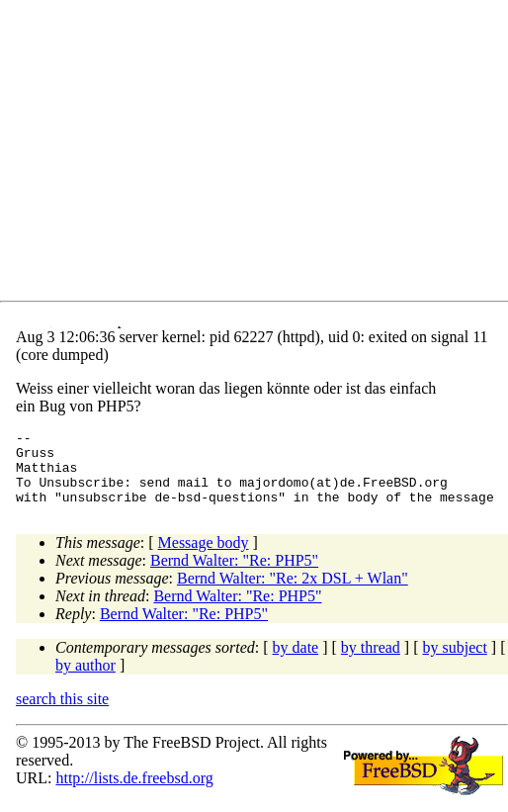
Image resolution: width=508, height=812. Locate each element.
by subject (455, 662)
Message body (204, 557)
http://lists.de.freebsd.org (134, 793)
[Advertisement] (262, 154)
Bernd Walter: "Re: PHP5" (234, 575)
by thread (371, 662)
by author (85, 680)
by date (296, 662)
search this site (62, 714)
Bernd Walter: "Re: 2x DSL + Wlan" (293, 593)
